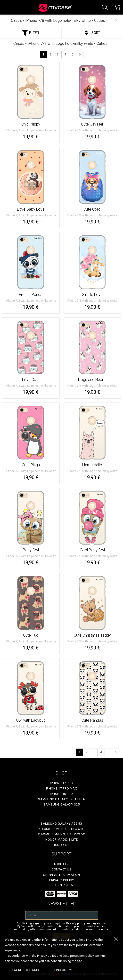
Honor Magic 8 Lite (61, 840)
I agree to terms (26, 970)
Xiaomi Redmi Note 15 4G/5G (61, 829)
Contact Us (61, 869)
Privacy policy (61, 880)
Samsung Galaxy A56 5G (61, 824)
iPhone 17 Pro (61, 783)
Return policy (61, 885)
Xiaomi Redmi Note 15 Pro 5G (62, 834)
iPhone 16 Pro (61, 794)
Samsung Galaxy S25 (61, 804)
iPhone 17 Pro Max (62, 788)
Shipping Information (61, 875)
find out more (66, 970)
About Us (62, 864)
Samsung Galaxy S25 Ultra (61, 799)
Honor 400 (61, 845)
